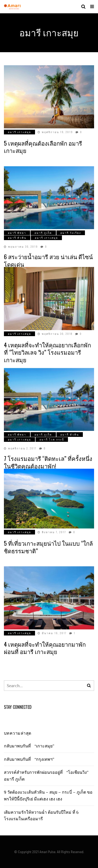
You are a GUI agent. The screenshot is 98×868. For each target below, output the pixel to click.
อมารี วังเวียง (71, 233)
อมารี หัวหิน (17, 238)
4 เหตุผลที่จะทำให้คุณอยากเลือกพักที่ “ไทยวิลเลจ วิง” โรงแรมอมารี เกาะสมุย (47, 352)
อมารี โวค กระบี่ (52, 439)
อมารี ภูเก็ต (43, 233)
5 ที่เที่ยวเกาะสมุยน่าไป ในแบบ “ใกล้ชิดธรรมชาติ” (48, 547)
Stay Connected (18, 707)
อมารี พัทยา (17, 233)
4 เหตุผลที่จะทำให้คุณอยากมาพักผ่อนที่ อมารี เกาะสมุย (45, 648)
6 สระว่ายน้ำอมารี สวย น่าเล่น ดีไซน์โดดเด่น (48, 260)
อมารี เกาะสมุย (19, 132)
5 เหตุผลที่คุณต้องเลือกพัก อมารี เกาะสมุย (43, 147)
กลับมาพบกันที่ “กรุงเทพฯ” (30, 759)
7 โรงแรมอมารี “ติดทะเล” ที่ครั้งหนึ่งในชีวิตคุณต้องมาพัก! (48, 462)
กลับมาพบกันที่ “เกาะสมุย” (30, 746)
